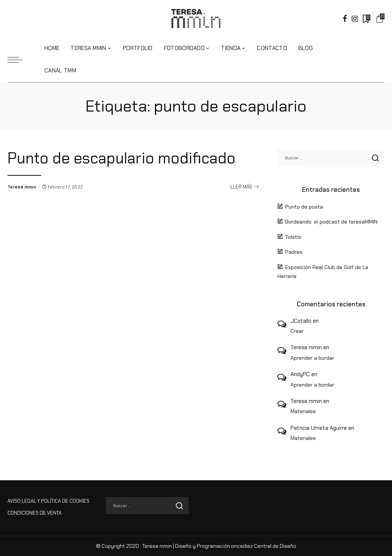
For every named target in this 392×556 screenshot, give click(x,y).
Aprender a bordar (312, 358)
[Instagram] (355, 19)
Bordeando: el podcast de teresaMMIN (331, 222)
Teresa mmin (22, 205)
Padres (294, 252)
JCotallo (301, 321)
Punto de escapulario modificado (126, 158)
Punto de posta (304, 207)
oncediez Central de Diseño (264, 546)
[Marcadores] (366, 19)
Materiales (303, 411)
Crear (297, 331)
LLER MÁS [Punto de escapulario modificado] (245, 205)
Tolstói (293, 237)
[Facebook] (345, 19)
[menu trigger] (19, 60)
